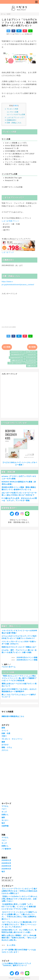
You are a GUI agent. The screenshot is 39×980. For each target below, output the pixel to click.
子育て (4, 736)
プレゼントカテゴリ (15, 363)
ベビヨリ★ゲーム (9, 667)
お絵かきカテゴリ (17, 360)
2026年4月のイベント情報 (27, 660)
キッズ (4, 812)
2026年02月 (6, 863)
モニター (5, 820)
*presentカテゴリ (17, 352)
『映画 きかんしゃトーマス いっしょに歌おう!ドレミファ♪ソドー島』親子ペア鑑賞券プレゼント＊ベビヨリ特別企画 (19, 678)
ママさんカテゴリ (30, 363)
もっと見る (11, 945)
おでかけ (5, 745)
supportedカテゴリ (17, 358)
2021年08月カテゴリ (18, 355)
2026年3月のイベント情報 (27, 657)
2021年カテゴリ (31, 352)
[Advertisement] (20, 309)
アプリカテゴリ (31, 358)
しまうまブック (8, 252)
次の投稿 (7, 347)
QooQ (23, 979)
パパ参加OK (6, 849)
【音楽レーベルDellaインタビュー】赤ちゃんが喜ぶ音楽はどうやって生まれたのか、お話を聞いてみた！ (19, 899)
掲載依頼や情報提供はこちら (13, 716)
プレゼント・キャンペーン (12, 739)
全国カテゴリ (32, 366)
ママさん (5, 806)
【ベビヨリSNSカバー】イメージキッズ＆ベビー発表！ (20, 464)
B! (19, 31)
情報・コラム (7, 747)
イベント (5, 731)
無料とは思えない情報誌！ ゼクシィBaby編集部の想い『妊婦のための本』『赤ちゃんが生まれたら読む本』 (19, 938)
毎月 (3, 823)
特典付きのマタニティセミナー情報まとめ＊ (19, 647)
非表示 (16, 106)
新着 (3, 728)
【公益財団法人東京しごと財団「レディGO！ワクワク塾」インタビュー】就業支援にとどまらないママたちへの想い (19, 907)
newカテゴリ (32, 355)
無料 (3, 817)
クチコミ (5, 750)
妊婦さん (5, 815)
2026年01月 (6, 860)
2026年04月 (6, 869)
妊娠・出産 (6, 733)
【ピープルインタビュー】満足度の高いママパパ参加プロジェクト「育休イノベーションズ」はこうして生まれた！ (19, 924)
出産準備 (5, 826)
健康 (3, 742)
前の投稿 (32, 347)
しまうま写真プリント (10, 221)
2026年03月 (6, 866)
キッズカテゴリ (31, 360)
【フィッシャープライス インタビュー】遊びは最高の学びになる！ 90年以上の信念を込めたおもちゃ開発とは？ (19, 891)
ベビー (4, 809)
